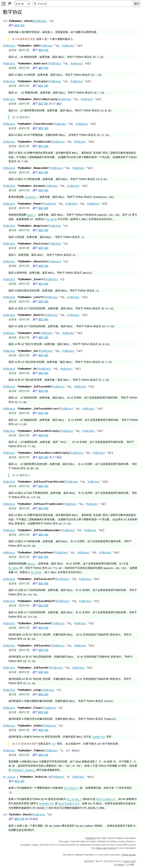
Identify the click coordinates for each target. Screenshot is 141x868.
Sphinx (121, 865)
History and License (106, 848)
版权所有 (91, 838)
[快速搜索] (83, 4)
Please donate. (129, 855)
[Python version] (22, 4)
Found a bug (129, 861)
